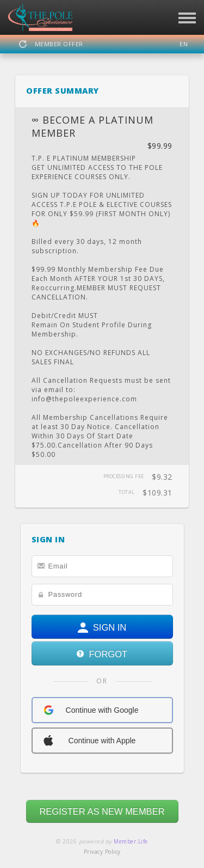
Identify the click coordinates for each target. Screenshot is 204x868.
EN (184, 44)
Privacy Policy (102, 852)
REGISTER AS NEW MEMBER (102, 811)
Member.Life (131, 841)
